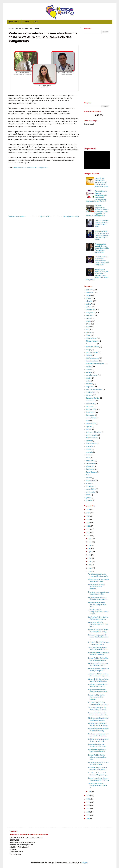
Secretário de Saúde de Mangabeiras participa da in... (97, 785)
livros (88, 421)
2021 (88, 523)
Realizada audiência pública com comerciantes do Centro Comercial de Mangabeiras (102, 261)
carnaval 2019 (91, 489)
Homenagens (91, 469)
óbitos (88, 335)
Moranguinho (91, 481)
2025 (88, 513)
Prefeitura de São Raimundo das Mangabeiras (30, 168)
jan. (90, 791)
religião (89, 378)
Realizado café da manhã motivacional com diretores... (97, 587)
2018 (88, 532)
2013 (88, 805)
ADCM (89, 449)
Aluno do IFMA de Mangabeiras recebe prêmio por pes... (98, 612)
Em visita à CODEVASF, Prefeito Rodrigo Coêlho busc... (97, 604)
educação (89, 301)
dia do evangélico (92, 435)
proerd (88, 498)
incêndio (89, 429)
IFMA (88, 324)
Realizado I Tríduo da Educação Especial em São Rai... (98, 624)
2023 (88, 516)
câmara (89, 295)
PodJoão (89, 483)
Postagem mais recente (17, 216)
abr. (90, 565)
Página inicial (44, 216)
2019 (88, 529)
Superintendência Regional (95, 364)
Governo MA (91, 310)
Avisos (88, 455)
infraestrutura (91, 401)
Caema (88, 369)
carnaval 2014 (91, 418)
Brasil (88, 458)
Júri (87, 475)
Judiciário (89, 384)
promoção (90, 500)
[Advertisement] (44, 197)
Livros (35, 22)
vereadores (90, 293)
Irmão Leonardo (92, 344)
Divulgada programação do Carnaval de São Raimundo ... (98, 637)
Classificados (91, 463)
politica (89, 298)
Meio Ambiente (91, 338)
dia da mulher (91, 492)
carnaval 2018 (91, 424)
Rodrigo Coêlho (92, 409)
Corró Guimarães (92, 352)
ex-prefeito (90, 387)
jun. (90, 558)
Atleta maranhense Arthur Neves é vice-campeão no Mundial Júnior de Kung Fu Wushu (102, 235)
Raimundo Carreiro (93, 398)
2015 (88, 799)
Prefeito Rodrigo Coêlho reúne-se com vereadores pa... (97, 757)
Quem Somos (14, 22)
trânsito (89, 332)
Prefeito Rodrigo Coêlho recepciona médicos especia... (96, 697)
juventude (89, 446)
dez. (90, 539)
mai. (90, 561)
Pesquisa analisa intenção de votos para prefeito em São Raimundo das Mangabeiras (102, 248)
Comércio (89, 395)
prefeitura (89, 290)
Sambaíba (89, 441)
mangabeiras (90, 312)
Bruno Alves (90, 461)
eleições (89, 367)
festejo (88, 350)
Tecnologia (90, 486)
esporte (89, 321)
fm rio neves (90, 412)
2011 (88, 812)
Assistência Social (92, 361)
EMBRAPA (90, 466)
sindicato (89, 372)
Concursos (90, 406)
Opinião (89, 426)
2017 (88, 536)
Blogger (85, 863)
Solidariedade (91, 392)
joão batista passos (92, 358)
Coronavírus (90, 415)
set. (90, 548)
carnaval (89, 355)
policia (88, 304)
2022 (88, 519)
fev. (90, 571)
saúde (88, 327)
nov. (90, 542)
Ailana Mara (90, 404)
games (88, 495)
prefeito (89, 307)
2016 (88, 796)
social (88, 381)
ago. (90, 552)
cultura (88, 318)
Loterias (89, 478)
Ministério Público (92, 347)
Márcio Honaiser (92, 438)
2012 (88, 809)
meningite (90, 452)
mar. (90, 568)
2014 (88, 802)
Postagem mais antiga (71, 216)
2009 (88, 819)
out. (90, 545)
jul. (90, 555)
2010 (88, 815)
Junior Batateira (92, 472)
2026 (88, 510)
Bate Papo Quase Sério (94, 389)
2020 (88, 526)
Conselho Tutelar (92, 375)
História (26, 22)
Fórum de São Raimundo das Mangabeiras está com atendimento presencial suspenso (101, 182)
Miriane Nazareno (92, 341)
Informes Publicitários (94, 432)
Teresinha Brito (91, 444)
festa (88, 330)
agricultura (90, 315)
